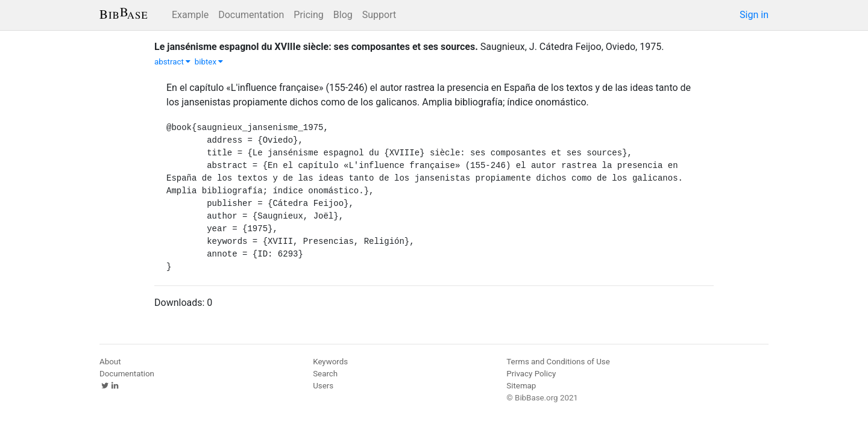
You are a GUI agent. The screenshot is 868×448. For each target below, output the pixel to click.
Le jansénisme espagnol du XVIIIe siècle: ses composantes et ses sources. (316, 47)
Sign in (754, 15)
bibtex (209, 62)
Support (379, 15)
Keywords (330, 362)
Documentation (251, 15)
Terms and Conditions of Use (558, 362)
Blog (343, 15)
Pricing (309, 15)
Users (323, 386)
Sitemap (521, 386)
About (110, 362)
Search (325, 374)
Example (190, 15)
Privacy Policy (531, 374)
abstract (172, 62)
